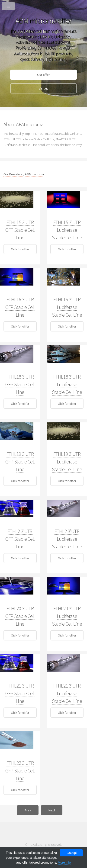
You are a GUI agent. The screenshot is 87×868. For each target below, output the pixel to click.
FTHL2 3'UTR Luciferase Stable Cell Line (67, 539)
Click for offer (20, 249)
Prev (28, 810)
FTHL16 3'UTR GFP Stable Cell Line (20, 307)
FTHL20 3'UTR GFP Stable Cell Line (20, 616)
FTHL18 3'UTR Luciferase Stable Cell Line (67, 384)
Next (52, 810)
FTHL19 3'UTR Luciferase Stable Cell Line (67, 462)
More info (64, 862)
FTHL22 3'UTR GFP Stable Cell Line (20, 771)
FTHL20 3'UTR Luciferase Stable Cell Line (67, 616)
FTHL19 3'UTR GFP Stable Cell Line (20, 462)
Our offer (43, 75)
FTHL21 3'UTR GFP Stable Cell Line (20, 693)
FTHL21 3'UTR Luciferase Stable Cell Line (67, 693)
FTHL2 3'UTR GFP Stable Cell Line (20, 539)
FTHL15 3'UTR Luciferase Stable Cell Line (67, 230)
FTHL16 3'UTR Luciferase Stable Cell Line (67, 307)
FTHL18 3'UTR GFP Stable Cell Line (20, 384)
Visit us (43, 88)
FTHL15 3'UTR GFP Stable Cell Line (20, 230)
